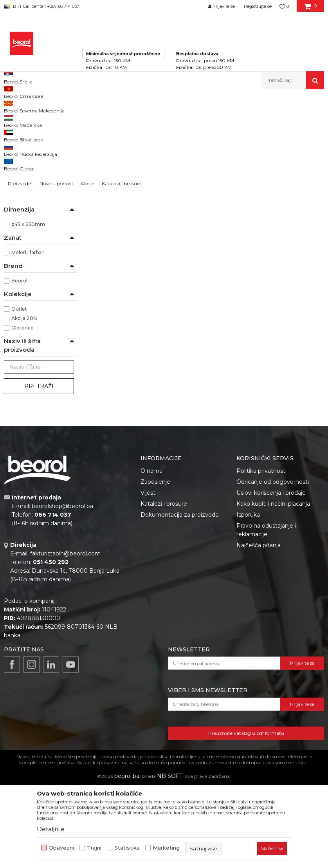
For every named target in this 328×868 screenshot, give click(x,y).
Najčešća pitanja (259, 646)
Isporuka (248, 616)
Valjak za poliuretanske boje (37, 142)
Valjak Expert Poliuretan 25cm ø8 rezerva (123, 254)
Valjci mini (20, 239)
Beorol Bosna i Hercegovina (35, 106)
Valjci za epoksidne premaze (38, 179)
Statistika (127, 848)
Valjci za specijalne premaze (37, 225)
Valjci (179, 106)
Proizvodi (82, 106)
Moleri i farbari (28, 354)
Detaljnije (51, 829)
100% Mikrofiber (30, 297)
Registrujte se (258, 6)
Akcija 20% (24, 419)
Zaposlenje (155, 583)
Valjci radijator (24, 248)
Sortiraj (228, 132)
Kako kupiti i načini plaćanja (273, 605)
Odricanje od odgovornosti (273, 583)
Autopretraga (192, 132)
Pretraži (39, 487)
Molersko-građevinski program (133, 106)
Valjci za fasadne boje (33, 211)
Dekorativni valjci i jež (33, 267)
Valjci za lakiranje (27, 156)
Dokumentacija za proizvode (180, 616)
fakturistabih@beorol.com (65, 655)
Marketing (166, 848)
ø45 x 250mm (28, 325)
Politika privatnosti (261, 572)
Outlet (19, 410)
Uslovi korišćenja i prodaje (271, 594)
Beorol (19, 382)
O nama (151, 572)
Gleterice (23, 429)
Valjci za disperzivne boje (38, 202)
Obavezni (61, 848)
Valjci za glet (22, 165)
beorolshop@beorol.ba (62, 607)
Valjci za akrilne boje (31, 193)
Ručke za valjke (26, 258)
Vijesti (149, 594)
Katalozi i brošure (164, 605)
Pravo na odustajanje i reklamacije (266, 631)
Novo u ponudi (56, 82)
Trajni (94, 848)
